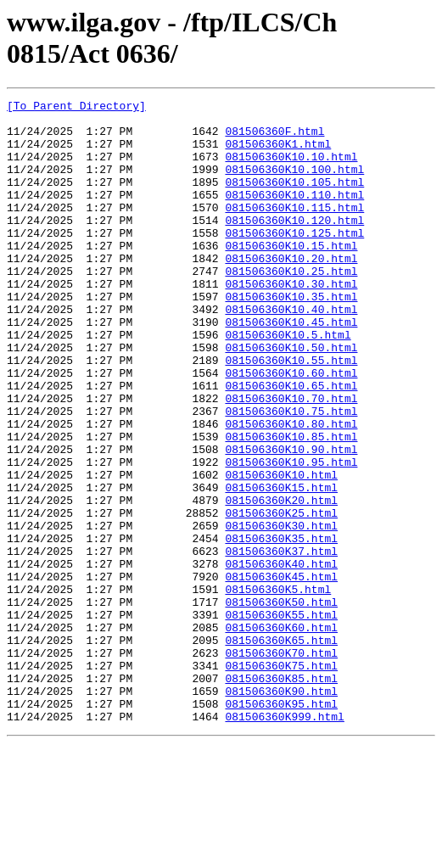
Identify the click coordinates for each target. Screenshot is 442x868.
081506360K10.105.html (294, 199)
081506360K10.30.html (291, 322)
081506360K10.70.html (291, 459)
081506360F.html (274, 138)
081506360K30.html (281, 612)
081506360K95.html (281, 826)
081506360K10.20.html (291, 291)
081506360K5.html (278, 688)
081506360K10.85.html (291, 505)
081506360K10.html (281, 551)
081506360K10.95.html (291, 535)
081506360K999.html (284, 841)
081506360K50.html (281, 703)
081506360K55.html (281, 719)
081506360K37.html (281, 642)
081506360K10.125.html (294, 260)
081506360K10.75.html (291, 474)
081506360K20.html (281, 581)
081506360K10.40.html (291, 352)
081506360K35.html (281, 627)
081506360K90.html (281, 810)
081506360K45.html (281, 673)
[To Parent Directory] (76, 108)
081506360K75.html (281, 780)
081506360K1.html (278, 154)
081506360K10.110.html (294, 215)
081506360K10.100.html (294, 184)
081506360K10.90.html (291, 520)
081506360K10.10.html (291, 169)
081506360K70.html (281, 764)
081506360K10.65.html (291, 444)
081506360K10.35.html (291, 337)
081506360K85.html (281, 795)
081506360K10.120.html (294, 245)
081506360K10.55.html (291, 413)
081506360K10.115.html (294, 230)
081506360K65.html (281, 749)
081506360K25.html (281, 596)
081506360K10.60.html (291, 428)
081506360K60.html (281, 734)
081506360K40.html (281, 658)
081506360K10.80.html (291, 490)
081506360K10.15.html (291, 276)
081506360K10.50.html (291, 398)
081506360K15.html (281, 566)
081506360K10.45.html (291, 367)
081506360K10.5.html (288, 383)
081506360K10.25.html (291, 306)
